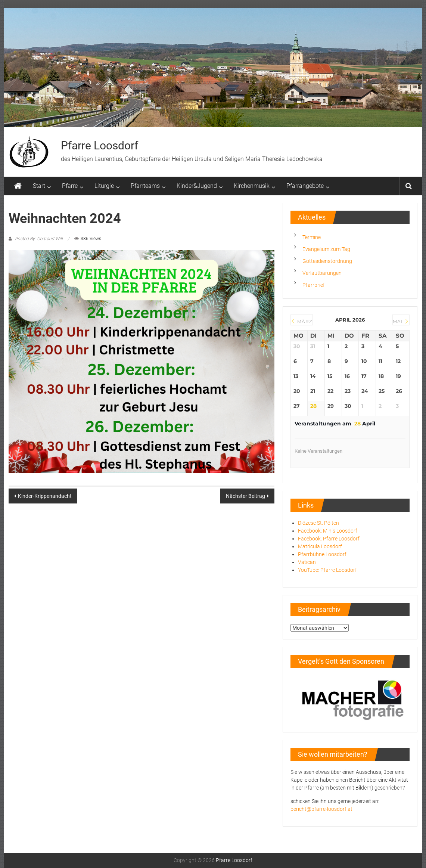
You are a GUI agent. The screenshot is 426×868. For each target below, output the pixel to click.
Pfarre (70, 186)
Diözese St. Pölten (318, 523)
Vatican (307, 562)
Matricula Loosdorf (320, 546)
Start (39, 186)
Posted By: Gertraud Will (39, 239)
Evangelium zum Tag (326, 249)
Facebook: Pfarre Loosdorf (329, 539)
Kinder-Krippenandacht (45, 496)
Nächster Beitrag (245, 496)
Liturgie (104, 186)
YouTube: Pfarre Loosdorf (327, 570)
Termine (312, 237)
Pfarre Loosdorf (99, 145)
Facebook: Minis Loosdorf (328, 531)
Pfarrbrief (314, 285)
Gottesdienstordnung (327, 261)
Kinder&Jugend (197, 186)
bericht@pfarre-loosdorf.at (321, 809)
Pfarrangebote (305, 186)
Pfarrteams (145, 186)
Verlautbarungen (322, 273)
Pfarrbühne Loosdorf (322, 554)
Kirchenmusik (252, 186)
